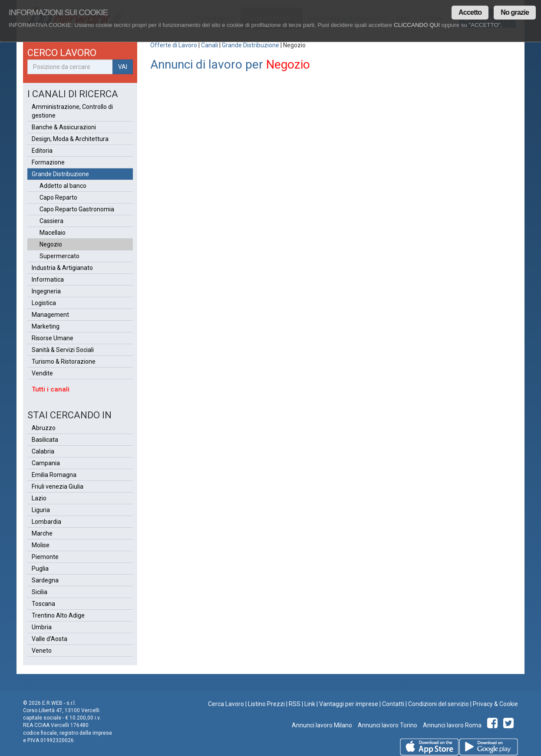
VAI (123, 67)
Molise (41, 545)
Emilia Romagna (54, 475)
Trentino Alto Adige (58, 615)
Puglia (40, 569)
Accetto (470, 12)
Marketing (46, 326)
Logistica (44, 303)
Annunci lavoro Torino (387, 725)
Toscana (43, 604)
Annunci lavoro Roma (452, 725)
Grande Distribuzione (251, 45)
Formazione (48, 162)
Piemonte (45, 557)
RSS (295, 704)
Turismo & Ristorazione (64, 362)
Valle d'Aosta (49, 639)
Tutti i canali (51, 389)
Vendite (42, 373)
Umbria (42, 627)
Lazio (39, 498)
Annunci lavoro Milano (322, 725)
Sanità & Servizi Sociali (63, 350)
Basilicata (45, 440)
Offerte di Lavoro (174, 45)
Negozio (51, 244)
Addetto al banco (63, 186)
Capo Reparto (58, 197)
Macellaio (53, 233)
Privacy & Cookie (495, 704)
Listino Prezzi (266, 704)
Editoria (42, 151)
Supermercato (59, 256)
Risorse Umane (53, 338)
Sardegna (45, 580)
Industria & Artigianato (62, 268)
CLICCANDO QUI (417, 25)
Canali (209, 45)
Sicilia (40, 592)
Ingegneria (46, 291)
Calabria (43, 451)
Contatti (393, 704)
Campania (46, 463)
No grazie (515, 12)
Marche (42, 533)
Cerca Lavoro (226, 704)
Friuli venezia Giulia (58, 486)
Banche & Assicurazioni (64, 127)
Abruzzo (44, 428)
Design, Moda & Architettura (70, 139)
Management (50, 315)
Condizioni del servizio (439, 704)
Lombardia (46, 522)
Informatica (48, 279)
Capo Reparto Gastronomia (77, 209)
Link (310, 704)
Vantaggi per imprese (349, 704)
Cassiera (51, 221)
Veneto (42, 651)
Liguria (41, 510)
